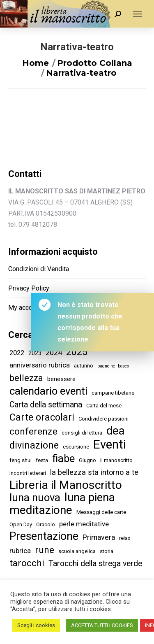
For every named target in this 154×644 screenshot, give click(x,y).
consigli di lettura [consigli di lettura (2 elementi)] (82, 433)
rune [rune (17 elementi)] (45, 550)
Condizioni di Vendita (39, 269)
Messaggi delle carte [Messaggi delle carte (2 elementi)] (101, 512)
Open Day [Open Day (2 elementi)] (21, 524)
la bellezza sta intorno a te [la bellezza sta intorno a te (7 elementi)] (94, 472)
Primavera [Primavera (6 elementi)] (99, 537)
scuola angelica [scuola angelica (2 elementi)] (77, 551)
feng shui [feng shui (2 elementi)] (21, 460)
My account (25, 308)
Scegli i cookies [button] (36, 625)
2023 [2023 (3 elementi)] (35, 353)
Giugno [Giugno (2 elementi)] (87, 460)
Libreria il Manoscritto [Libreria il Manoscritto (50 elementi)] (66, 485)
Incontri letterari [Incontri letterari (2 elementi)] (28, 473)
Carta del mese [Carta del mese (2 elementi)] (104, 406)
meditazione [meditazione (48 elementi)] (41, 510)
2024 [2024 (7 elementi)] (54, 352)
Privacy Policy (29, 288)
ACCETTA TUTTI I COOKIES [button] (102, 625)
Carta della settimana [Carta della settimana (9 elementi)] (46, 405)
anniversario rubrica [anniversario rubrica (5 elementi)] (40, 365)
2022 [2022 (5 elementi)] (17, 353)
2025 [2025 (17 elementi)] (77, 352)
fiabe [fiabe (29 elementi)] (63, 459)
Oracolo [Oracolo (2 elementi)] (46, 524)
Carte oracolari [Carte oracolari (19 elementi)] (42, 417)
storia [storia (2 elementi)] (107, 551)
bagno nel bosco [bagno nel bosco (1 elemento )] (113, 366)
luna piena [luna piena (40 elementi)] (90, 498)
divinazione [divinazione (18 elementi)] (34, 445)
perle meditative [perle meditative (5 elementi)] (84, 524)
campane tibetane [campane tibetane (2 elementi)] (113, 393)
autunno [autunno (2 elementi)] (84, 366)
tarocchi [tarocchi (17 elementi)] (27, 563)
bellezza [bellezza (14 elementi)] (26, 378)
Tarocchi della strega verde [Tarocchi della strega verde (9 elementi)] (95, 564)
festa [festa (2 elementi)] (42, 460)
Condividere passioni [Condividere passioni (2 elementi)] (103, 419)
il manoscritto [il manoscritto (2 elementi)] (116, 460)
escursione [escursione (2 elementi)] (76, 447)
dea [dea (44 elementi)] (116, 431)
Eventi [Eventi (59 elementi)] (110, 445)
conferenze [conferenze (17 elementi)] (33, 431)
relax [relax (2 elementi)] (125, 538)
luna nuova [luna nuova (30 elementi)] (35, 498)
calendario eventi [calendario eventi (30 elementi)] (48, 391)
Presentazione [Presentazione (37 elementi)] (44, 536)
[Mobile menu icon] (138, 14)
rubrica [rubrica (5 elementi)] (20, 551)
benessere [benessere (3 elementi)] (61, 379)
